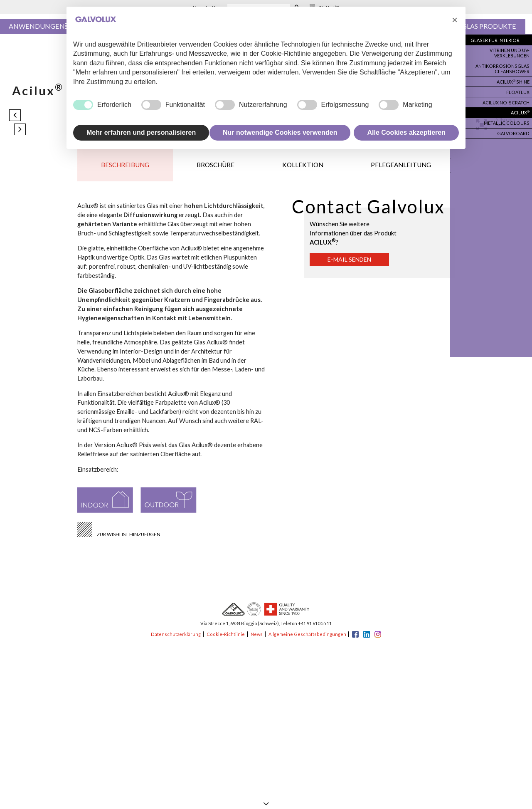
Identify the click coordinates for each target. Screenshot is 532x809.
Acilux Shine (513, 79)
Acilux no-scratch (507, 99)
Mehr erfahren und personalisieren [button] (141, 132)
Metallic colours (509, 118)
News (256, 639)
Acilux (519, 108)
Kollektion (303, 167)
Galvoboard (514, 127)
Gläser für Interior (497, 40)
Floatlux (518, 89)
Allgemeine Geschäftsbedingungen (307, 639)
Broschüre (216, 167)
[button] (455, 20)
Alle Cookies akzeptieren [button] (406, 132)
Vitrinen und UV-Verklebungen (509, 52)
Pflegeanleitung (401, 167)
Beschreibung (126, 167)
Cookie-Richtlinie (225, 639)
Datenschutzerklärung (176, 639)
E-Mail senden (352, 264)
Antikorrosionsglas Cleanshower (505, 67)
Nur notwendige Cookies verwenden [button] (280, 132)
